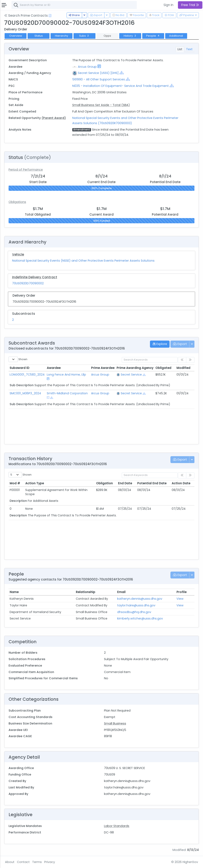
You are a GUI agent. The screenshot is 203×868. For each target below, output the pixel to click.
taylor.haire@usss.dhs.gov (136, 605)
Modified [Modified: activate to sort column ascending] (183, 368)
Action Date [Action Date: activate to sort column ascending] (181, 483)
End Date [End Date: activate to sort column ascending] (125, 483)
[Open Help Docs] (50, 16)
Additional (176, 36)
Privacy (50, 862)
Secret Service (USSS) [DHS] (98, 73)
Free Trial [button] (190, 5)
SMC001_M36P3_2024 (25, 393)
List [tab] (180, 49)
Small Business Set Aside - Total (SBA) (101, 105)
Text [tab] (189, 49)
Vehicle (18, 254)
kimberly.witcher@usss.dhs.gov (140, 618)
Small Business (115, 723)
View (180, 599)
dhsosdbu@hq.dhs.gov (134, 612)
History (130, 36)
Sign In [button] (168, 5)
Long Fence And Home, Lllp (66, 375)
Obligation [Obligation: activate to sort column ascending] (104, 483)
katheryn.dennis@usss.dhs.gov (140, 599)
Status (39, 36)
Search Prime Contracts (26, 16)
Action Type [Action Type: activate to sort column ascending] (35, 483)
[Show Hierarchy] (122, 73)
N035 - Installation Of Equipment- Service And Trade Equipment (121, 86)
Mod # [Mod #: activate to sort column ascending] (15, 483)
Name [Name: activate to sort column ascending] (14, 592)
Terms (37, 862)
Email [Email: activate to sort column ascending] (121, 592)
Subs (84, 36)
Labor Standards (117, 826)
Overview (16, 36)
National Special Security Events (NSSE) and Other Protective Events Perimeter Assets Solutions (83, 261)
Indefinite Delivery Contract (35, 277)
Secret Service (131, 375)
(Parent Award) (54, 118)
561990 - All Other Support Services (99, 79)
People (153, 36)
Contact (23, 862)
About (10, 862)
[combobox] (74, 5)
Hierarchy (62, 36)
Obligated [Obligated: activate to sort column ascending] (163, 368)
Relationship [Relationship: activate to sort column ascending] (86, 592)
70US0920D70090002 (28, 283)
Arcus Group (87, 67)
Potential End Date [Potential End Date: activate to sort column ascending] (152, 483)
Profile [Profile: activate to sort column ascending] (181, 592)
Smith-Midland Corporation (67, 393)
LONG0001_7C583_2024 (27, 375)
